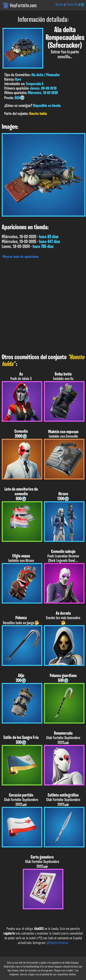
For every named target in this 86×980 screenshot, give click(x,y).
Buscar (60, 4)
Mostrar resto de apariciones (21, 257)
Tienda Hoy (72, 4)
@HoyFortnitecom (58, 943)
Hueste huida (38, 114)
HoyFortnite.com (23, 5)
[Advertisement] (43, 305)
